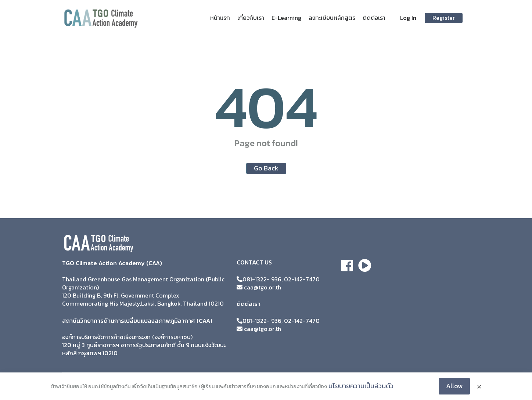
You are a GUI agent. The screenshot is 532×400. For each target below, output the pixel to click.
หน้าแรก (220, 18)
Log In (408, 18)
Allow (454, 386)
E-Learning (286, 18)
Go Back (266, 168)
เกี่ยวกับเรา (251, 18)
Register (444, 18)
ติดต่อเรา (374, 18)
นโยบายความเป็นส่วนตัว (361, 386)
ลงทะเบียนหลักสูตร (332, 18)
